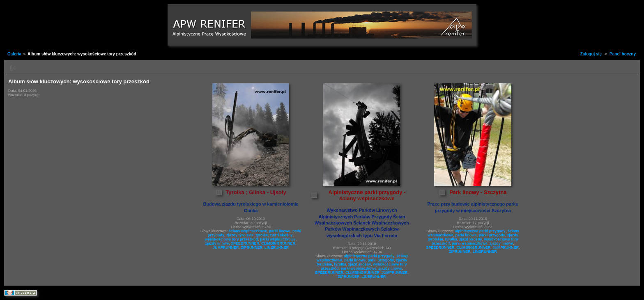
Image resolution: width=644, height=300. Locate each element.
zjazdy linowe (217, 243)
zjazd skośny (281, 235)
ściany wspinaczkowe (248, 231)
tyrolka (262, 235)
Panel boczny (623, 54)
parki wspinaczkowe (278, 239)
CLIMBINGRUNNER (278, 243)
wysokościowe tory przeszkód (231, 239)
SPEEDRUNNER (245, 243)
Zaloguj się (591, 54)
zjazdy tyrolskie (240, 235)
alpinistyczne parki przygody (369, 256)
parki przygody (381, 260)
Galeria (14, 54)
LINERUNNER (277, 247)
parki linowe (280, 231)
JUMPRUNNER (226, 247)
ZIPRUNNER (252, 247)
